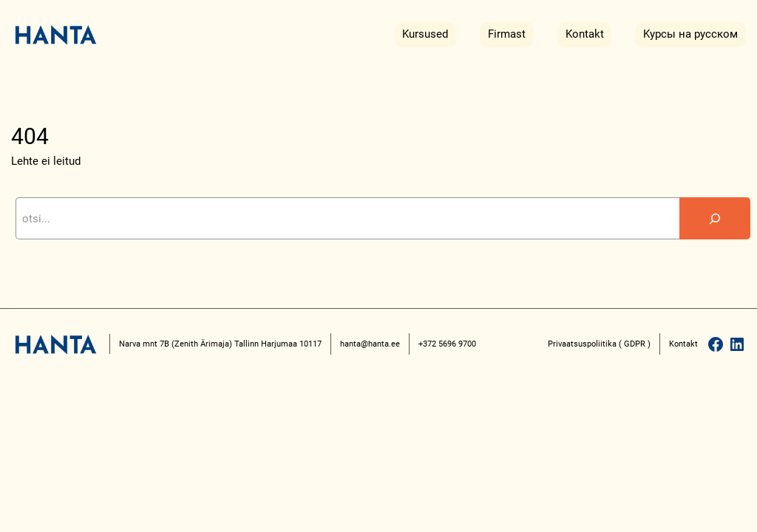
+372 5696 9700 (447, 344)
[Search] (715, 218)
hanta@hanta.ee (370, 344)
